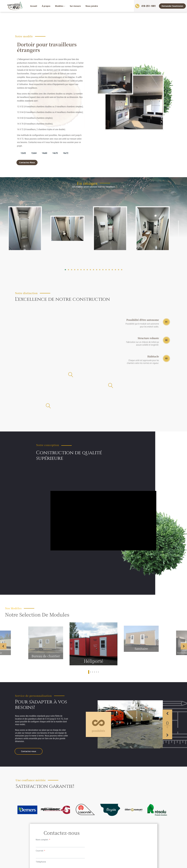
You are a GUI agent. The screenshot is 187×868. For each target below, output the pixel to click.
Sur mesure (75, 6)
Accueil (34, 6)
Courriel (39, 751)
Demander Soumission (172, 6)
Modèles (59, 6)
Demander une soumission (27, 836)
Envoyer (62, 796)
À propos (46, 6)
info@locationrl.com (137, 848)
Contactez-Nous (27, 163)
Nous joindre (92, 6)
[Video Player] (103, 444)
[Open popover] (111, 313)
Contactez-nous (29, 652)
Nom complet (42, 740)
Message (40, 774)
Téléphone (41, 763)
